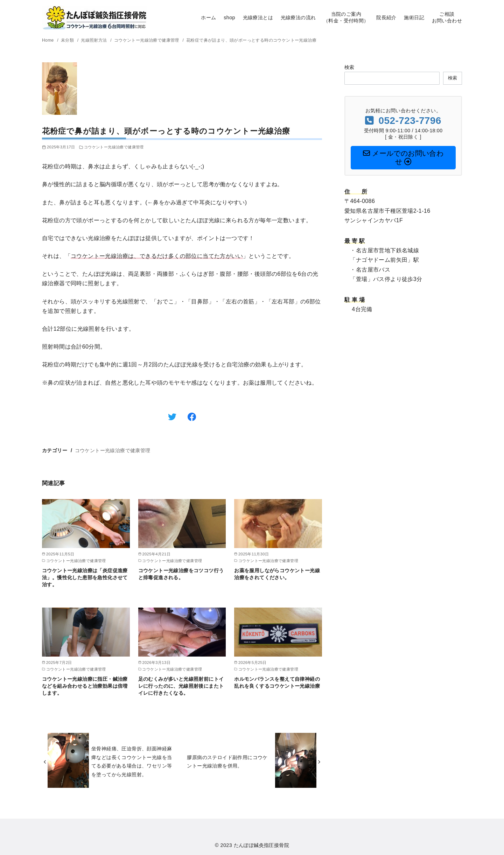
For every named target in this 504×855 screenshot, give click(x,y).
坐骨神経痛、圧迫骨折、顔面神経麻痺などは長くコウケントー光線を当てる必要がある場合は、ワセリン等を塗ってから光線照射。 (132, 761)
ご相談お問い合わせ (447, 17)
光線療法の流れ (298, 17)
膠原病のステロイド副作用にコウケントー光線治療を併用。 (227, 762)
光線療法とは (258, 17)
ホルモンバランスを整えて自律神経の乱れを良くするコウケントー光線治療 (277, 682)
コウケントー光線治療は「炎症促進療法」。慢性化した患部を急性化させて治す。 (85, 577)
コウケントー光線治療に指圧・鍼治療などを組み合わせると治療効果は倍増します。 (85, 686)
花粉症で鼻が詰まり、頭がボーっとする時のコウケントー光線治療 (251, 40)
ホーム (208, 17)
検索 (349, 67)
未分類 (68, 40)
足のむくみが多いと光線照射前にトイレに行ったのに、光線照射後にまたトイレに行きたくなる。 (181, 686)
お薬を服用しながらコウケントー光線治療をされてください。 (277, 574)
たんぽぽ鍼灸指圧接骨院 (261, 845)
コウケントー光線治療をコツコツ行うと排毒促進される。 (181, 574)
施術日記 (414, 17)
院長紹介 (386, 17)
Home (48, 40)
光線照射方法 (94, 40)
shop (229, 17)
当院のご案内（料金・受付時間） (346, 17)
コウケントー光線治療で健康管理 (147, 40)
